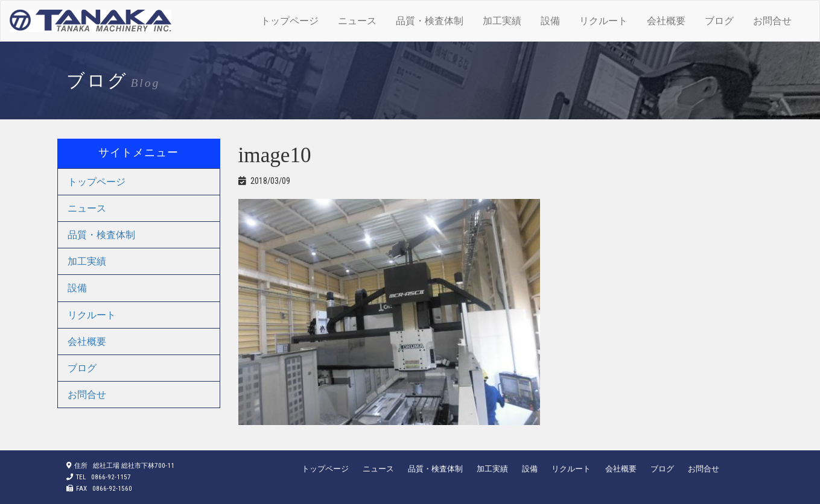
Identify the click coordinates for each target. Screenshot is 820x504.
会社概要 (666, 21)
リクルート (603, 21)
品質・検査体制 (430, 21)
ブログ (719, 21)
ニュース (357, 21)
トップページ (290, 21)
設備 (550, 21)
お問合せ (772, 21)
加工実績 (502, 21)
